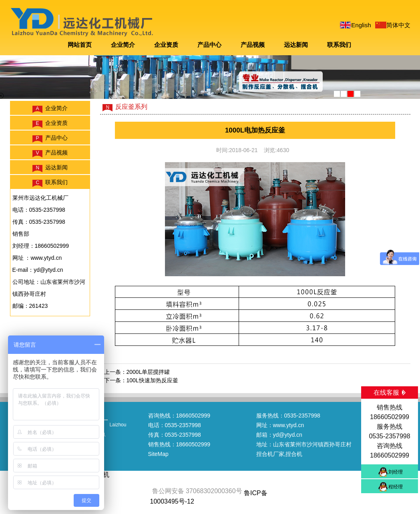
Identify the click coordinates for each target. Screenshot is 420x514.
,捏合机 (293, 454)
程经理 (396, 487)
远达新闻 (296, 45)
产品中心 (209, 45)
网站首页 (80, 45)
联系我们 (339, 45)
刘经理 (396, 472)
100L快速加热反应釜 (152, 380)
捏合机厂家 (270, 454)
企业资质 (166, 45)
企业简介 (123, 45)
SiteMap (158, 454)
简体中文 (398, 25)
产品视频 (253, 45)
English (361, 25)
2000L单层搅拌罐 (148, 372)
